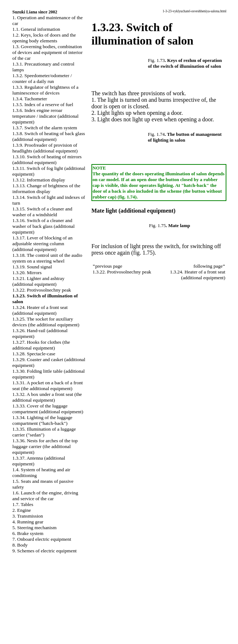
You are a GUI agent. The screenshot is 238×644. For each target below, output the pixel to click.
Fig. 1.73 (157, 60)
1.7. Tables (23, 504)
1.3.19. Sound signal (32, 267)
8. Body (20, 545)
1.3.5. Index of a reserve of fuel (43, 104)
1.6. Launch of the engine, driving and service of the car (45, 496)
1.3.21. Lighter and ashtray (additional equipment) (38, 281)
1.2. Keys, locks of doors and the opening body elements (44, 38)
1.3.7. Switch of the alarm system (45, 128)
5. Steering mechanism (34, 528)
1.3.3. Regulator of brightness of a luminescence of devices (45, 90)
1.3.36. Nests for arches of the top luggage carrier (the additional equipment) (45, 446)
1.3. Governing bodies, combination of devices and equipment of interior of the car (48, 52)
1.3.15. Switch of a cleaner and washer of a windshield (42, 212)
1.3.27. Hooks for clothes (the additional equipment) (41, 345)
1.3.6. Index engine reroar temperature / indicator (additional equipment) (45, 116)
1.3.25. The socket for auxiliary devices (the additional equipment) (46, 322)
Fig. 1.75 (158, 225)
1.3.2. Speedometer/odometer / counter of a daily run (42, 78)
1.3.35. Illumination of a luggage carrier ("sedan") (44, 432)
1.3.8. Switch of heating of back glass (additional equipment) (49, 136)
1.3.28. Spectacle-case (34, 354)
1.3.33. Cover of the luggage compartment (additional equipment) (48, 409)
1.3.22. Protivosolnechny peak (42, 290)
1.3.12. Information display (39, 180)
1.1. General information (36, 29)
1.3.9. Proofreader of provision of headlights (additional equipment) (45, 148)
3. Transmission (28, 516)
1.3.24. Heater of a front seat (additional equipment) (40, 310)
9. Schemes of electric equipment (44, 551)
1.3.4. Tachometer (30, 99)
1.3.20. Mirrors (27, 273)
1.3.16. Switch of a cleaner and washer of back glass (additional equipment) (44, 226)
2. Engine (22, 510)
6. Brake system (28, 533)
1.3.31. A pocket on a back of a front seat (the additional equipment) (48, 386)
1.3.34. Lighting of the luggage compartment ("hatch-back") (42, 420)
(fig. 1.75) (143, 253)
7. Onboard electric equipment (42, 539)
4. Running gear (28, 522)
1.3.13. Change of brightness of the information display (46, 189)
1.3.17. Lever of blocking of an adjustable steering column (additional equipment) (42, 244)
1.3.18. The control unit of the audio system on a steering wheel (47, 258)
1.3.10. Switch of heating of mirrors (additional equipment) (47, 160)
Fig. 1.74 (156, 134)
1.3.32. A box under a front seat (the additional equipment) (47, 397)
